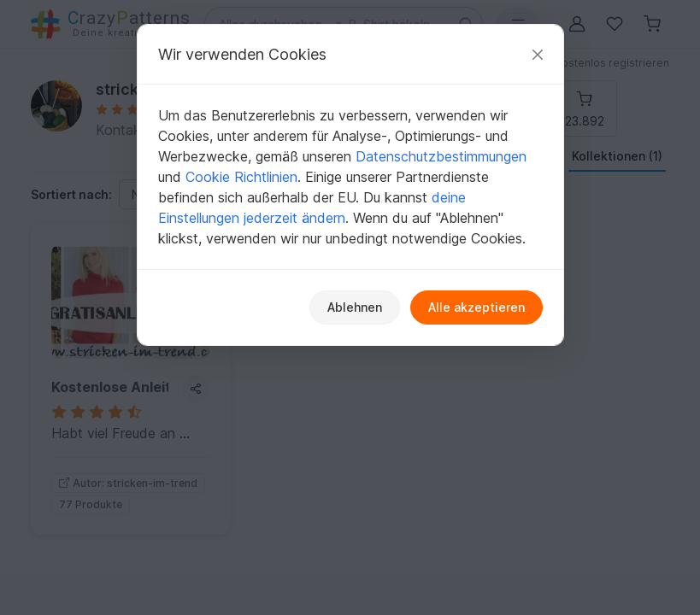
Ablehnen (355, 307)
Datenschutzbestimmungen (441, 156)
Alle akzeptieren (476, 307)
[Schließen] (538, 54)
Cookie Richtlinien (241, 177)
